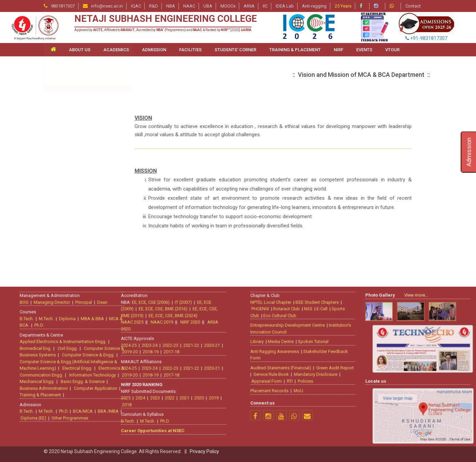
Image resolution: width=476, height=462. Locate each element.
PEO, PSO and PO (69, 179)
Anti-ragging (314, 6)
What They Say (67, 242)
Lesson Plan (64, 211)
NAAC (189, 6)
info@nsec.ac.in (107, 6)
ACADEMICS (116, 50)
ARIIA (249, 6)
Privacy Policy (204, 451)
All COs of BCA (67, 200)
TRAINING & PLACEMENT (295, 50)
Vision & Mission (68, 148)
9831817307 (63, 6)
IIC (265, 6)
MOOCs (228, 6)
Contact (413, 6)
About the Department (75, 116)
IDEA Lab (285, 6)
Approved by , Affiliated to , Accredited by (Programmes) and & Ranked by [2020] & (163, 30)
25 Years (343, 6)
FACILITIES (190, 50)
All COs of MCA (67, 190)
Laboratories (64, 221)
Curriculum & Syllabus (74, 169)
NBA (171, 6)
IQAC (136, 6)
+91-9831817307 (426, 38)
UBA (208, 6)
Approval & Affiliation (73, 158)
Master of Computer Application (85, 127)
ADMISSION (154, 50)
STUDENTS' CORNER (235, 50)
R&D (154, 6)
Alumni (59, 232)
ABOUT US (80, 50)
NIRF (338, 50)
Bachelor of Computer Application (87, 137)
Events (364, 50)
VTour (392, 50)
